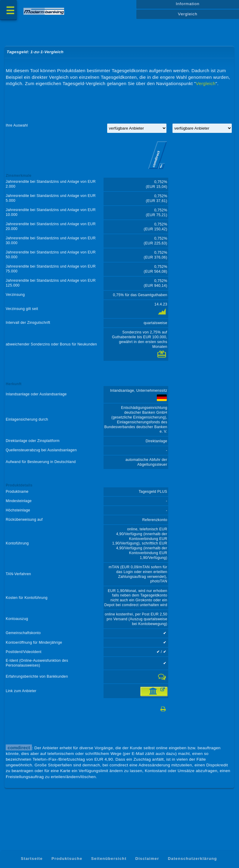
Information (188, 5)
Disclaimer (147, 859)
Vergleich (188, 16)
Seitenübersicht (109, 859)
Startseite (32, 859)
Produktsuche (67, 859)
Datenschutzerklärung (192, 859)
